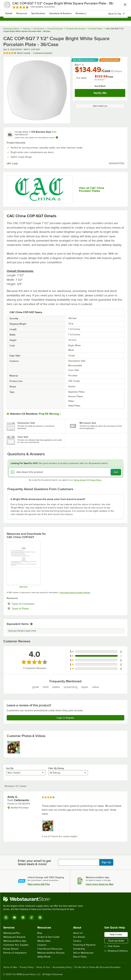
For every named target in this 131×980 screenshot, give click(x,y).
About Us (78, 933)
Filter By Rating (56, 768)
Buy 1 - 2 (79, 65)
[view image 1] (14, 747)
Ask (116, 472)
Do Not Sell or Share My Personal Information (97, 967)
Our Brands (79, 937)
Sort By (10, 768)
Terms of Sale (10, 967)
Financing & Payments (84, 945)
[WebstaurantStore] (44, 899)
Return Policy (80, 957)
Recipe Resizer (11, 949)
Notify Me (100, 93)
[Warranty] (23, 565)
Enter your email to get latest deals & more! (34, 862)
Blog (40, 933)
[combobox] (65, 15)
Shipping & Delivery (116, 951)
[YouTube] (14, 917)
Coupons (42, 945)
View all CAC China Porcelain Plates (92, 189)
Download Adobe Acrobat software (75, 593)
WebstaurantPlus (12, 933)
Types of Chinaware (33, 604)
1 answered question (43, 53)
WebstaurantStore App (15, 941)
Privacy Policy (96, 480)
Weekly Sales (44, 941)
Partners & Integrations (15, 953)
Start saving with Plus (39, 884)
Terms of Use (80, 480)
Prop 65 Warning (49, 414)
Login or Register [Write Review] (65, 718)
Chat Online (112, 946)
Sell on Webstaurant (83, 953)
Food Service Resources (50, 949)
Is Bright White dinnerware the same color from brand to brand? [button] (48, 499)
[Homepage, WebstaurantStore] (65, 6)
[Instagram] (6, 917)
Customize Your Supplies (16, 945)
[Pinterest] (40, 917)
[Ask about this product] (65, 472)
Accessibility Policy (62, 967)
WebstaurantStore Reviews (51, 953)
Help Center (116, 934)
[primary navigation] (10, 6)
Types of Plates (30, 608)
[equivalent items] (31, 624)
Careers (77, 941)
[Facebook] (23, 917)
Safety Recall (44, 957)
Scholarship (79, 949)
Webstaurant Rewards (14, 937)
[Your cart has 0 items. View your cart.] (123, 6)
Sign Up (106, 862)
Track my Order (116, 941)
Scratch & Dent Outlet (48, 937)
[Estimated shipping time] (57, 137)
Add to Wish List (100, 106)
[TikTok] (32, 917)
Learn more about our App (100, 884)
